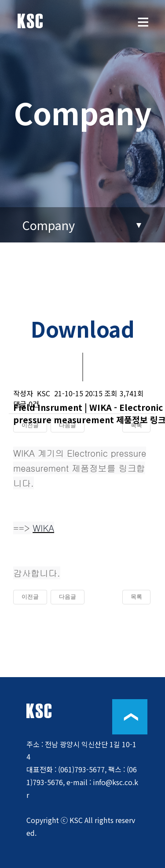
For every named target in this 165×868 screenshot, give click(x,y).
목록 (136, 597)
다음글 (68, 597)
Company (48, 225)
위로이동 (130, 717)
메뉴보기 (143, 29)
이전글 (30, 597)
